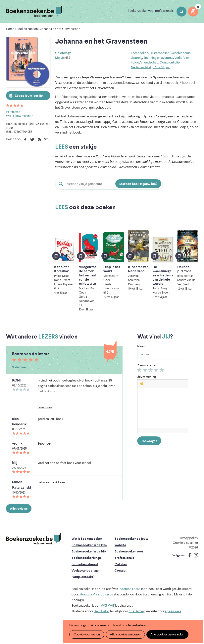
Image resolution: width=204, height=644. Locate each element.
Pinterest (39, 140)
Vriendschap (149, 62)
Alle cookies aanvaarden (167, 634)
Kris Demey (136, 611)
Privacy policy (188, 538)
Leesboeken (140, 53)
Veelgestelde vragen (86, 570)
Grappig (137, 58)
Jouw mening (147, 377)
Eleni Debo (101, 611)
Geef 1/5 (140, 371)
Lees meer (45, 407)
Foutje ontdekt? (83, 577)
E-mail (46, 140)
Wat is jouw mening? (19, 116)
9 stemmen (13, 112)
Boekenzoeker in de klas (89, 545)
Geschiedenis (180, 53)
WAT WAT (108, 605)
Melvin (60, 58)
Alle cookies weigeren (125, 634)
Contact (121, 570)
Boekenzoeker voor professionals (151, 11)
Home (10, 29)
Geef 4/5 (157, 371)
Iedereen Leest (129, 589)
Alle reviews (19, 509)
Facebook (25, 140)
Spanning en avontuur (158, 58)
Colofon (121, 564)
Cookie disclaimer (185, 543)
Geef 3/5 (151, 371)
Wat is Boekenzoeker (87, 539)
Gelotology (63, 53)
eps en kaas (173, 611)
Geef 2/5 (146, 371)
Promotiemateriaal (85, 564)
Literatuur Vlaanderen (94, 594)
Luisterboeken (159, 53)
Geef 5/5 (162, 371)
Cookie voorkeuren (87, 634)
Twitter (32, 140)
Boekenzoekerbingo (86, 558)
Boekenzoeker (34, 11)
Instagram (194, 555)
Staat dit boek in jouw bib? (138, 184)
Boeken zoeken (181, 12)
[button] (142, 383)
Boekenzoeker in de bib (89, 551)
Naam (141, 346)
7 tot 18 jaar (162, 67)
